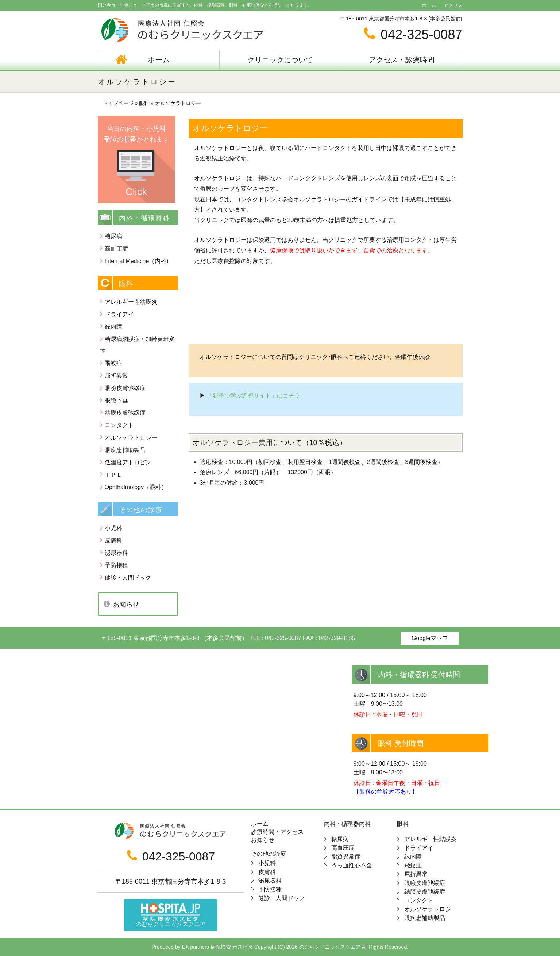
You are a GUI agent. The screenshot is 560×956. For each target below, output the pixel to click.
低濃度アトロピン (128, 462)
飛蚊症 (113, 363)
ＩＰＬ (113, 475)
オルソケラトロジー (131, 438)
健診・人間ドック (128, 578)
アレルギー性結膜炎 (131, 302)
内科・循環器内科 (347, 824)
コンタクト (119, 425)
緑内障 (113, 327)
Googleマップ (430, 638)
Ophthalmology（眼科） (136, 487)
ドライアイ (119, 314)
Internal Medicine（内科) (137, 261)
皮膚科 (113, 540)
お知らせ (126, 604)
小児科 (113, 528)
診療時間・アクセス (277, 832)
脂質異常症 (346, 857)
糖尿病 (113, 236)
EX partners (196, 947)
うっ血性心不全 (352, 865)
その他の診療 (269, 854)
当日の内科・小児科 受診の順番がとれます (136, 161)
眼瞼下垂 (116, 400)
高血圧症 (116, 249)
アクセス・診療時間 (402, 60)
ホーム (429, 5)
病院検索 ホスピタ (232, 947)
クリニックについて (280, 60)
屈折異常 (116, 376)
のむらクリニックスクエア (171, 915)
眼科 (403, 824)
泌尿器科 (116, 553)
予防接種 (116, 565)
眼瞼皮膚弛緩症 (125, 388)
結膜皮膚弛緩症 (125, 413)
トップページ (118, 103)
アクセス (453, 5)
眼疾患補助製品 (125, 450)
